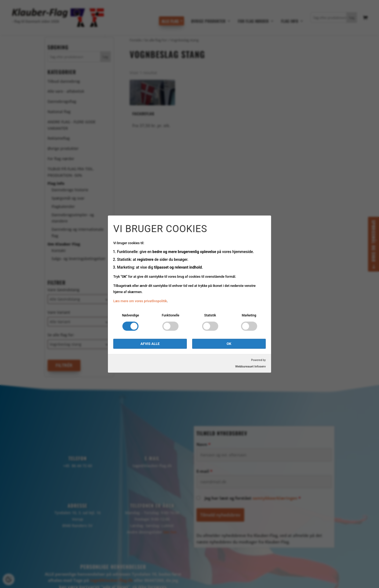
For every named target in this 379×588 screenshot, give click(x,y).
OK (229, 344)
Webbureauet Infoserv (250, 366)
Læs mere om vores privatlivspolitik (140, 301)
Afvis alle (150, 344)
